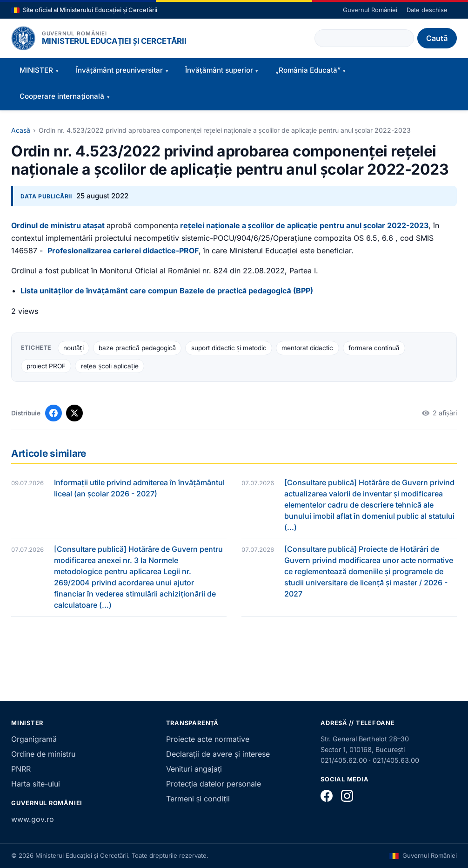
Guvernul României (370, 10)
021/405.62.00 (344, 760)
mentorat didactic (307, 348)
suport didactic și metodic (229, 348)
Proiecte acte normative (208, 739)
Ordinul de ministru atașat (58, 225)
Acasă (21, 130)
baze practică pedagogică (137, 348)
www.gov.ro (33, 819)
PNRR (21, 769)
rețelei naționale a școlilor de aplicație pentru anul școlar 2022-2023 (304, 225)
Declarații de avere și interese (218, 754)
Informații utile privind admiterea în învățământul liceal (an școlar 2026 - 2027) (139, 488)
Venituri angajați (194, 769)
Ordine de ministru (43, 754)
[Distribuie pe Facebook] (53, 413)
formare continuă (374, 348)
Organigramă (34, 739)
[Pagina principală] (23, 38)
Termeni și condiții (198, 799)
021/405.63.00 (396, 760)
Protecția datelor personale (214, 784)
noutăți (74, 348)
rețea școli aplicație (110, 366)
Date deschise (427, 10)
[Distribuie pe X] (74, 413)
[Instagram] (347, 796)
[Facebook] (327, 796)
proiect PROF (46, 366)
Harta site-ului (36, 784)
